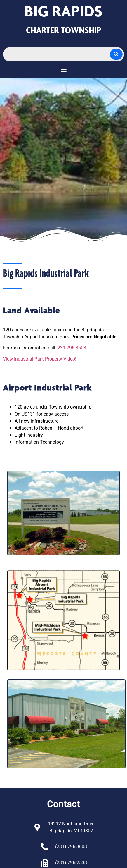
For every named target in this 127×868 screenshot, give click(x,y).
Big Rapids (63, 11)
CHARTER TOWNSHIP (64, 30)
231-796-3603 (72, 348)
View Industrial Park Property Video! (40, 359)
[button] (63, 69)
